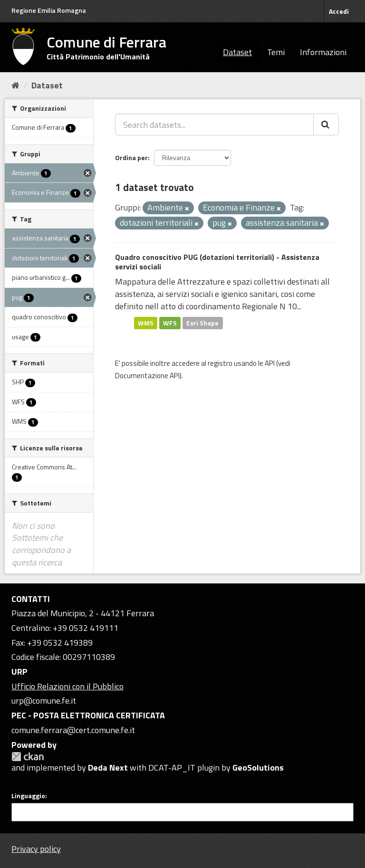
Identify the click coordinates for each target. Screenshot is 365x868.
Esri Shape (202, 323)
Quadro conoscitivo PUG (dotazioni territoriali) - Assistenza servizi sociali (217, 262)
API (270, 363)
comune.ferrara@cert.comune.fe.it (73, 730)
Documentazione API (147, 376)
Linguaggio (28, 796)
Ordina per (131, 157)
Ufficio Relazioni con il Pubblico (67, 686)
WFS (170, 323)
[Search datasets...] (214, 124)
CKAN (28, 757)
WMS (146, 323)
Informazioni (323, 52)
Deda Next (108, 768)
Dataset (237, 52)
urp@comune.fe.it (44, 701)
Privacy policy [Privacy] (36, 849)
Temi (276, 52)
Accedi (339, 11)
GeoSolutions (258, 768)
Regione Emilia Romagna (49, 10)
